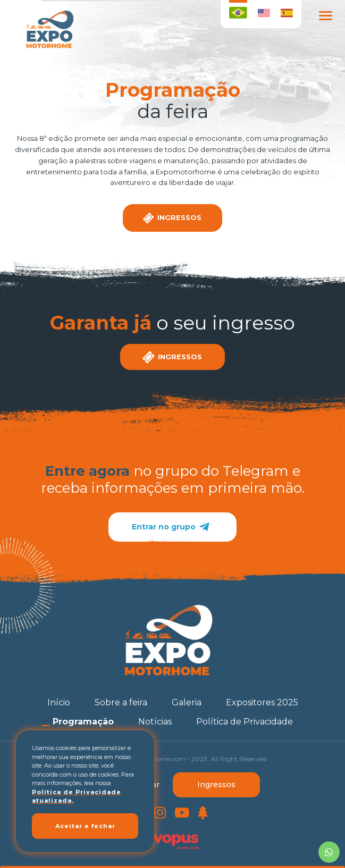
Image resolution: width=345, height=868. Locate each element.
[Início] (59, 702)
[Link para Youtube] (182, 815)
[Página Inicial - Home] (49, 30)
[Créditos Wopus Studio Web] (173, 840)
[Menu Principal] (325, 17)
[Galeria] (187, 702)
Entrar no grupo (172, 527)
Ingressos (216, 785)
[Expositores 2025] (262, 702)
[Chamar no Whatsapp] (329, 852)
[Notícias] (155, 722)
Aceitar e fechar (85, 826)
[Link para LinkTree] (203, 815)
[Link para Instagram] (160, 815)
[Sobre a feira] (121, 702)
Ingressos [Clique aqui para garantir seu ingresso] (172, 218)
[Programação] (83, 722)
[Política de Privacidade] (245, 722)
